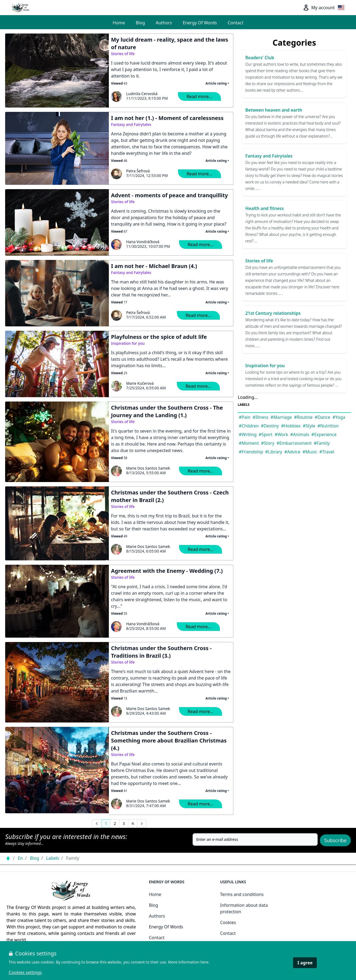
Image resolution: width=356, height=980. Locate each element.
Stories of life (123, 54)
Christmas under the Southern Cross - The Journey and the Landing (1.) (167, 411)
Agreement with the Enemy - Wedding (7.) (167, 571)
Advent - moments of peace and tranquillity (169, 195)
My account (319, 8)
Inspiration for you (128, 343)
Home (119, 23)
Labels (53, 858)
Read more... (199, 96)
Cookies (228, 922)
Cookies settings (25, 972)
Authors (164, 23)
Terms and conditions (242, 894)
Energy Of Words (200, 23)
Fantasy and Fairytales (131, 124)
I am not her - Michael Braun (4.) (154, 266)
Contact (236, 23)
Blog (140, 23)
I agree (305, 963)
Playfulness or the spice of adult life (159, 337)
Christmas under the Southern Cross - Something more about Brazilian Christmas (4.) (169, 740)
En (20, 858)
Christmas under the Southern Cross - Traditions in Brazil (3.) (161, 652)
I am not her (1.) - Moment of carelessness (167, 118)
